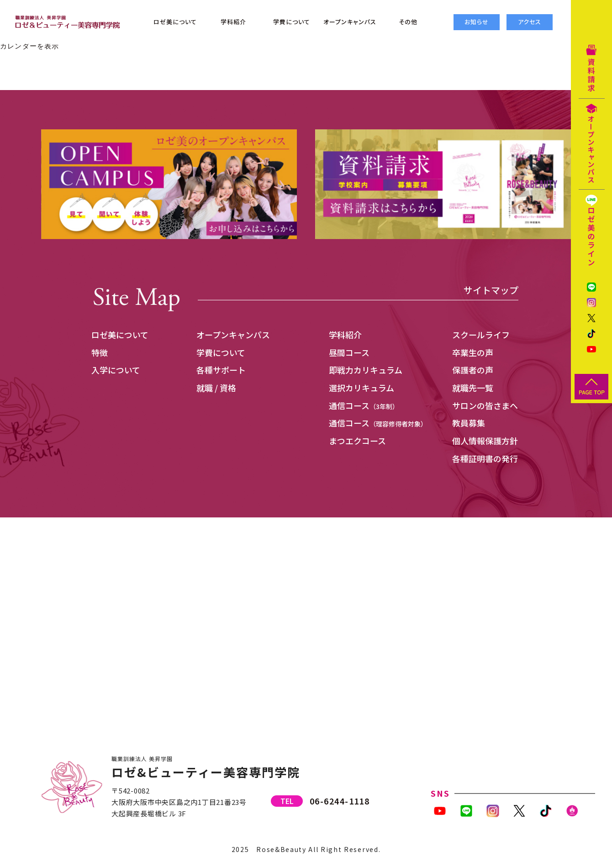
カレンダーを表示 (30, 46)
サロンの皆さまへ (485, 405)
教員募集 (469, 423)
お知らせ (477, 22)
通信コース (364, 405)
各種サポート (221, 370)
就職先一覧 (473, 388)
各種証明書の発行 (485, 458)
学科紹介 (345, 335)
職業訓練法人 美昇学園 (142, 759)
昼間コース (349, 352)
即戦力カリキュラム (366, 370)
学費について (221, 352)
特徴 (100, 352)
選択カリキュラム (361, 388)
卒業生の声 (473, 352)
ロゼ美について (120, 335)
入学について (116, 370)
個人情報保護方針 (485, 441)
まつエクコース (357, 441)
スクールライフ (481, 335)
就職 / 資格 (216, 388)
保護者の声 (473, 370)
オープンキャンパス (233, 335)
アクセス (530, 22)
